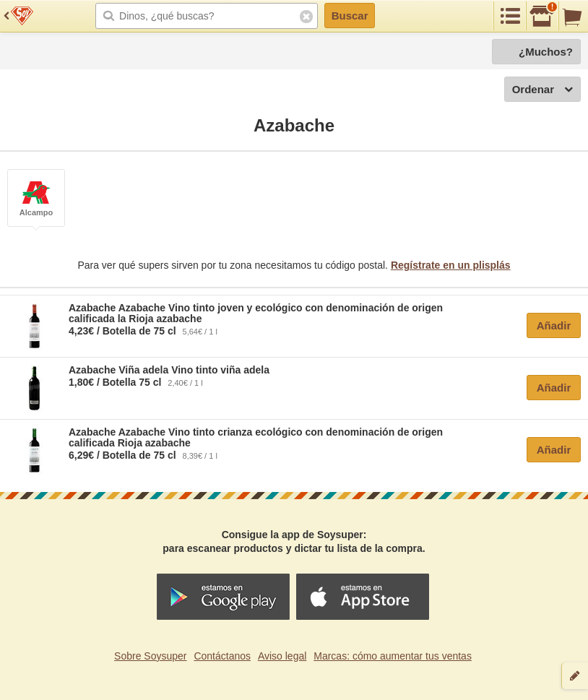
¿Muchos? (546, 52)
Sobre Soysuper (150, 656)
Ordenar (542, 90)
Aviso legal (282, 656)
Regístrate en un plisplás (451, 265)
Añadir (554, 325)
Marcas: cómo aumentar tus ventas (393, 656)
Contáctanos (222, 656)
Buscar (350, 16)
